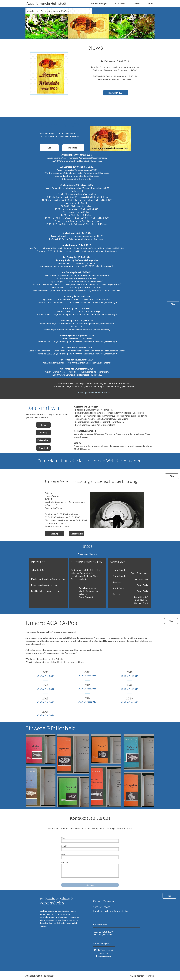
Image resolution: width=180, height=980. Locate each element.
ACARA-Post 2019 (129, 689)
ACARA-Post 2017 (87, 702)
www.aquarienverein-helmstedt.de (94, 392)
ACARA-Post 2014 (45, 715)
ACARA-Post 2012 (45, 689)
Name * (64, 838)
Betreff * (64, 854)
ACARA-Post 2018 (129, 676)
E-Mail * (64, 846)
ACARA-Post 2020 (129, 702)
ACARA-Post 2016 (87, 689)
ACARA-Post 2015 (87, 676)
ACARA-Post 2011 (45, 676)
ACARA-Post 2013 (45, 702)
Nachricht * (65, 862)
